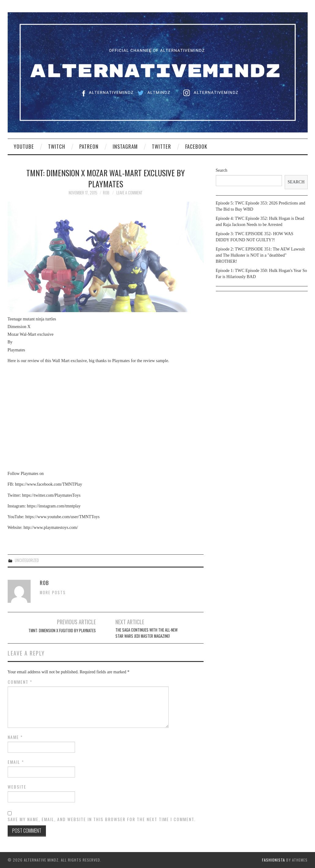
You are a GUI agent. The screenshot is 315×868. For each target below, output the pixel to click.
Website (17, 787)
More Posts (53, 593)
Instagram (125, 146)
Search (222, 170)
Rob (106, 193)
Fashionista (274, 860)
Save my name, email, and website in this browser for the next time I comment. (102, 819)
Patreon (89, 146)
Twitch (57, 146)
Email (16, 762)
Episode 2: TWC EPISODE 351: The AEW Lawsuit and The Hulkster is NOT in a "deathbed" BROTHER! (260, 255)
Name (15, 737)
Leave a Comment (129, 193)
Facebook (196, 146)
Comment (20, 682)
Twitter (161, 146)
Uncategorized (27, 560)
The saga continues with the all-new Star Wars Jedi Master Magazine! (146, 633)
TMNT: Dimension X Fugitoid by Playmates (62, 631)
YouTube (24, 146)
